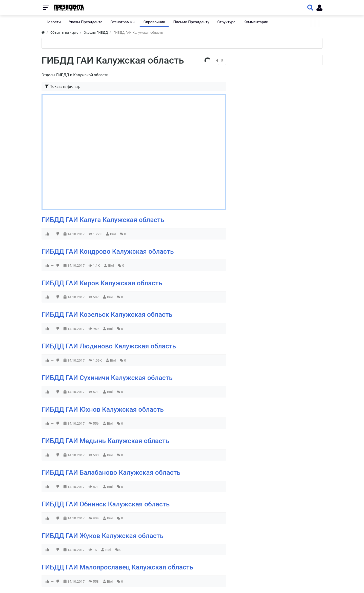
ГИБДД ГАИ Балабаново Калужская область (111, 472)
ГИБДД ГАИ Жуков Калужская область (103, 536)
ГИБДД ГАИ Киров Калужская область (102, 283)
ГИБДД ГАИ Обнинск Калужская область (106, 504)
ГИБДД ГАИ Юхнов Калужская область (103, 409)
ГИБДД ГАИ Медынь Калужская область (105, 441)
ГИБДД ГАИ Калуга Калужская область (103, 220)
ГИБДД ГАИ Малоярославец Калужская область (117, 567)
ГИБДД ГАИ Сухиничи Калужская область (107, 378)
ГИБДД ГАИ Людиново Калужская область (109, 346)
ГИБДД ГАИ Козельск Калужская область (107, 314)
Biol (113, 234)
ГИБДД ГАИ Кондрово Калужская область (108, 251)
